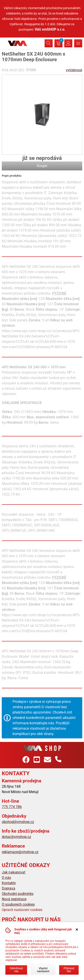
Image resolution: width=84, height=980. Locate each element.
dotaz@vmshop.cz (16, 837)
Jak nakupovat (14, 872)
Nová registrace (14, 899)
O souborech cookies (18, 904)
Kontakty (9, 883)
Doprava (9, 888)
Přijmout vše (69, 970)
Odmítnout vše (16, 970)
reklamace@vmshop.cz (20, 852)
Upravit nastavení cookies (22, 910)
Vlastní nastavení (43, 970)
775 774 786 (12, 807)
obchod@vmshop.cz (18, 822)
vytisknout (74, 70)
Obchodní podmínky (18, 894)
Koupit (42, 166)
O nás (6, 878)
